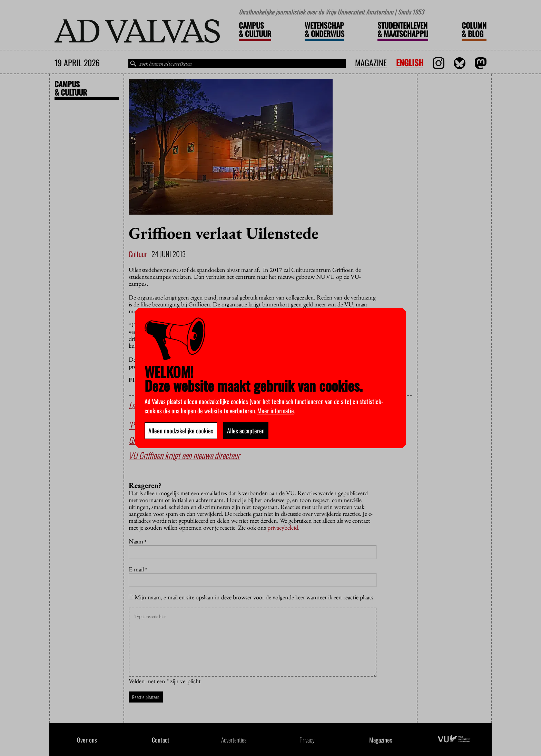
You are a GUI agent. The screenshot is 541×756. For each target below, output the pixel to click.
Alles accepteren (246, 431)
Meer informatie (276, 411)
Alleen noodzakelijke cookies (181, 431)
